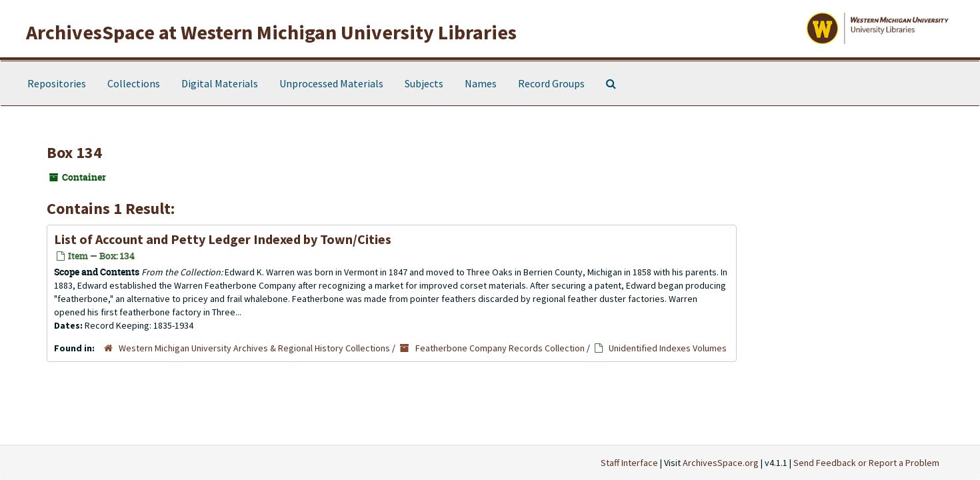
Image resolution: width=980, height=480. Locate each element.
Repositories (57, 83)
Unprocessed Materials (331, 83)
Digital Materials (220, 83)
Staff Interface (629, 463)
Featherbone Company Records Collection (500, 348)
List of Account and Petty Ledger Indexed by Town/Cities (223, 239)
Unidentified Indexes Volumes (668, 348)
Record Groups (551, 83)
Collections (134, 83)
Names (481, 83)
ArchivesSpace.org (721, 463)
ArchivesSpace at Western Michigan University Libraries (271, 32)
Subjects (424, 83)
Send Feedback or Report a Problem (866, 463)
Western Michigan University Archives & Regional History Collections (254, 348)
